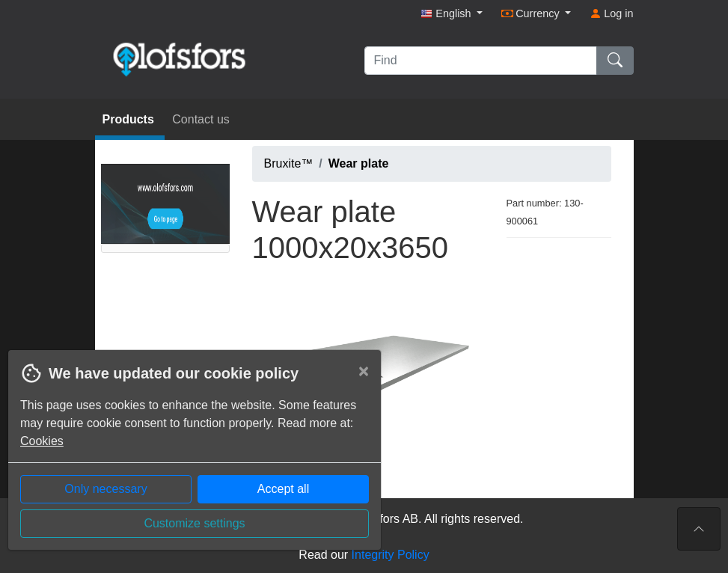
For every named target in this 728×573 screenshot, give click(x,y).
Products (130, 119)
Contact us (201, 119)
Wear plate (359, 163)
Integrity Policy (391, 555)
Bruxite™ (289, 163)
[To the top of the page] (699, 529)
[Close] (364, 371)
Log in (611, 13)
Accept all (283, 489)
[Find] (481, 61)
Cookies (42, 441)
